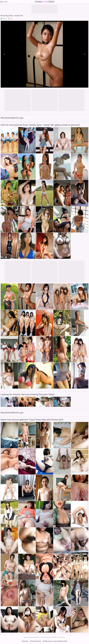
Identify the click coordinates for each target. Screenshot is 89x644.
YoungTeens (44, 2)
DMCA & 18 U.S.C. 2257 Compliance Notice (55, 641)
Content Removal (35, 641)
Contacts (25, 641)
